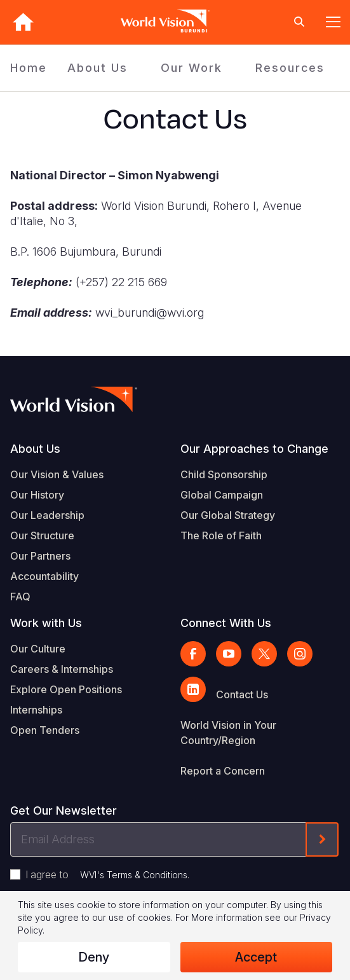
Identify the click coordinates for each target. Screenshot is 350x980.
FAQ (20, 597)
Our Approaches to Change (254, 449)
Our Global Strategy (228, 515)
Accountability (44, 576)
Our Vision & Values (57, 474)
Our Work (192, 68)
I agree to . (107, 874)
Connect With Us (226, 623)
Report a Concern (223, 771)
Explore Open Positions (66, 689)
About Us (98, 68)
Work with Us (46, 623)
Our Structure (42, 535)
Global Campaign (222, 495)
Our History (37, 495)
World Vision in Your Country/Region (228, 733)
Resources (290, 68)
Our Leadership (47, 515)
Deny (94, 957)
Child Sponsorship (224, 474)
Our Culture (38, 649)
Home (29, 68)
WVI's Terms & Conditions (134, 875)
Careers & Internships (62, 669)
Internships (36, 710)
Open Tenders (45, 730)
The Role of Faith (221, 535)
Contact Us (242, 694)
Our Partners (40, 556)
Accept (256, 957)
